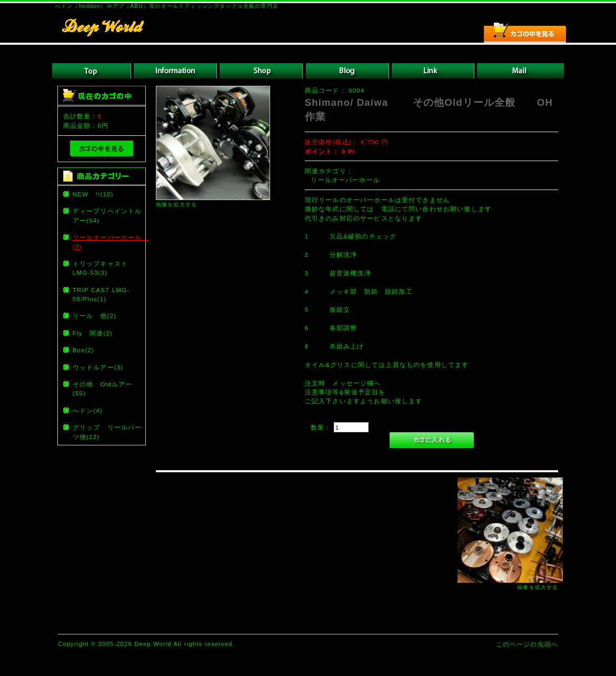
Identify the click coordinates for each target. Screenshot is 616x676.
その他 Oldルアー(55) (103, 389)
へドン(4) (88, 410)
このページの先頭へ (527, 644)
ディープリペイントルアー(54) (107, 215)
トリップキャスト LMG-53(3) (104, 268)
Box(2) (83, 350)
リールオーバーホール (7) (108, 242)
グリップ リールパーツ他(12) (107, 432)
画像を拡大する (176, 205)
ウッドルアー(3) (98, 367)
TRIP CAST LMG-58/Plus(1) (101, 294)
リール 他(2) (95, 316)
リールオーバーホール (349, 180)
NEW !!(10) (93, 194)
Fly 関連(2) (93, 333)
